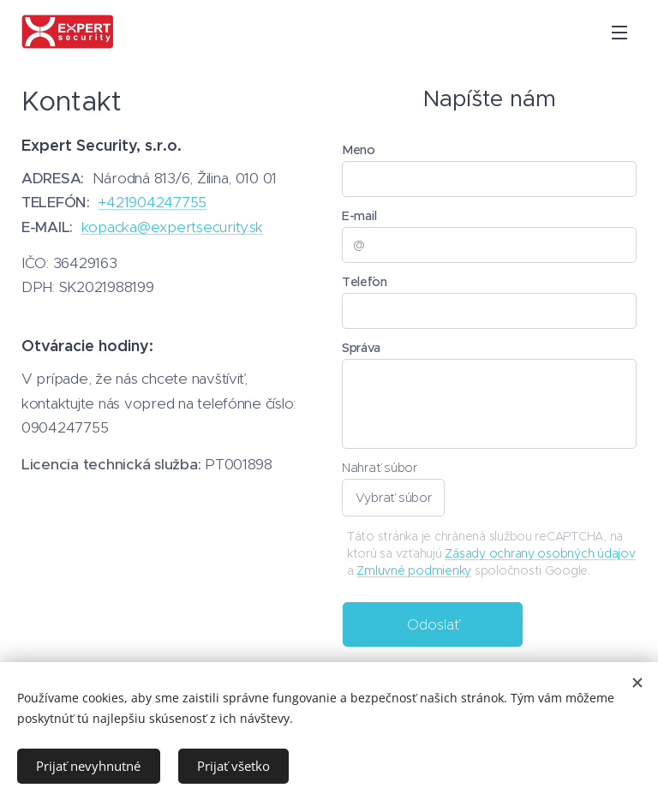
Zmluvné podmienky (414, 570)
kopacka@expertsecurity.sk (173, 227)
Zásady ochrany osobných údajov (540, 553)
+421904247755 (152, 202)
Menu (619, 33)
